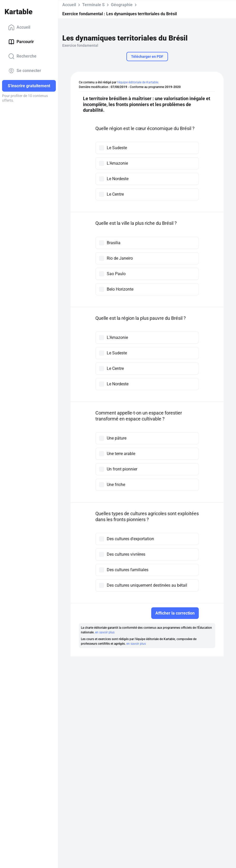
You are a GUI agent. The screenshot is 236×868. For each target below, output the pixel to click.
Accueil (19, 27)
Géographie (122, 5)
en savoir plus (105, 632)
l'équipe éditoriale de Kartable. (138, 82)
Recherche (22, 56)
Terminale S (93, 5)
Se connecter (25, 71)
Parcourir (21, 42)
